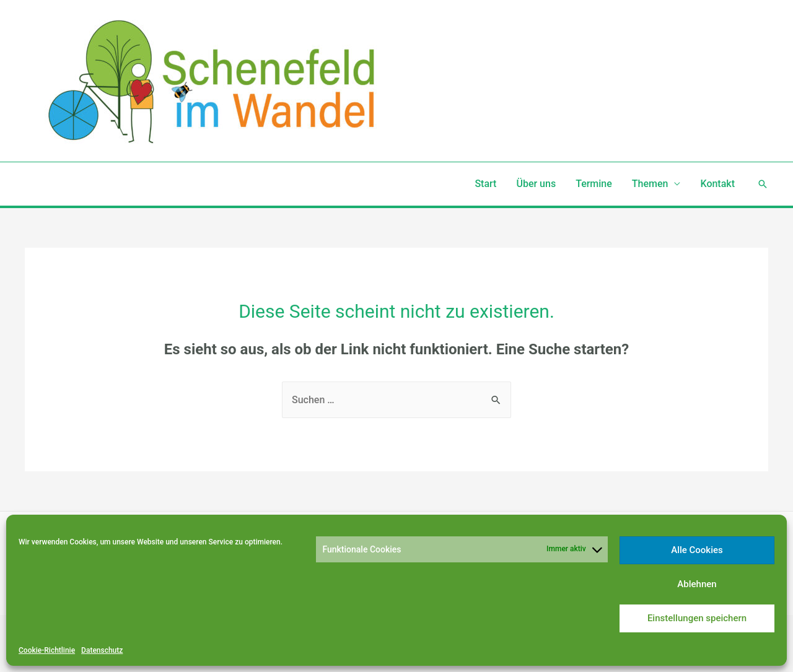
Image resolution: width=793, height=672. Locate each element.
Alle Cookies (697, 550)
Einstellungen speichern (697, 618)
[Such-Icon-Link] (763, 184)
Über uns (536, 184)
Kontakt (717, 184)
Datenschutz (102, 650)
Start (485, 184)
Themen (650, 184)
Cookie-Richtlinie (47, 650)
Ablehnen (697, 584)
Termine (594, 184)
